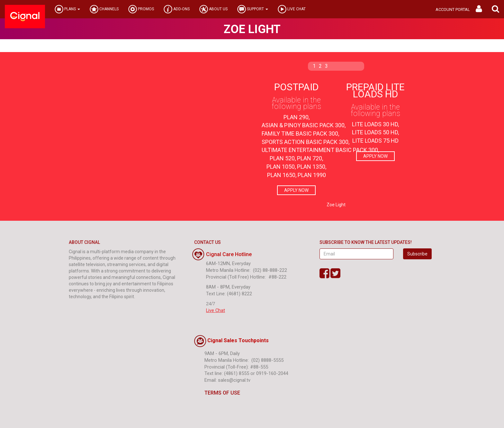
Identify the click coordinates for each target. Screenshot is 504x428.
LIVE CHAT (292, 9)
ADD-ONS (177, 9)
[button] (495, 9)
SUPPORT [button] (253, 9)
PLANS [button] (67, 9)
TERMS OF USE (217, 393)
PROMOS (141, 9)
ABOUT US (213, 9)
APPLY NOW (296, 190)
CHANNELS (104, 9)
